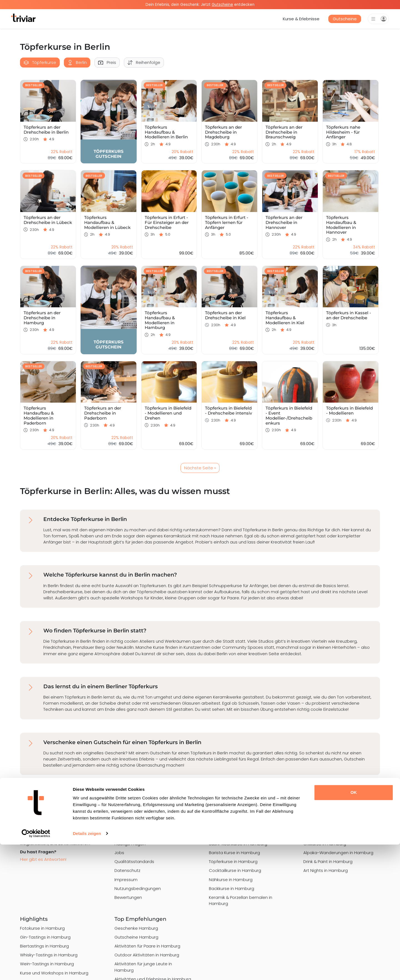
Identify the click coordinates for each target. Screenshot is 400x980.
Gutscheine (345, 19)
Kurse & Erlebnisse (301, 19)
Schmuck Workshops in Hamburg (337, 826)
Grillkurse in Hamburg (325, 844)
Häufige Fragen (130, 844)
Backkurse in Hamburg (232, 888)
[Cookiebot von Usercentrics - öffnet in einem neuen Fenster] (36, 969)
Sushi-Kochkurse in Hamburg (238, 844)
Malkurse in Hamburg (230, 826)
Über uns (123, 826)
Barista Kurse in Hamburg (234, 853)
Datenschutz (127, 870)
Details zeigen (87, 969)
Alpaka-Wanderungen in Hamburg (338, 853)
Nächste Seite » (200, 468)
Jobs (119, 853)
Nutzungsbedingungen (138, 888)
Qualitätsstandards (134, 861)
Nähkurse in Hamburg (231, 880)
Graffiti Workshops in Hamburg (334, 835)
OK (354, 928)
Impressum (126, 880)
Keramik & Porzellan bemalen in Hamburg (241, 900)
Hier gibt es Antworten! (43, 859)
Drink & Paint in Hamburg (328, 861)
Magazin (123, 835)
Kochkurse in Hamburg (232, 835)
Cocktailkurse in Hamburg (235, 870)
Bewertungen (128, 897)
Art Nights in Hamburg (326, 870)
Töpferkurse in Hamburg (233, 861)
